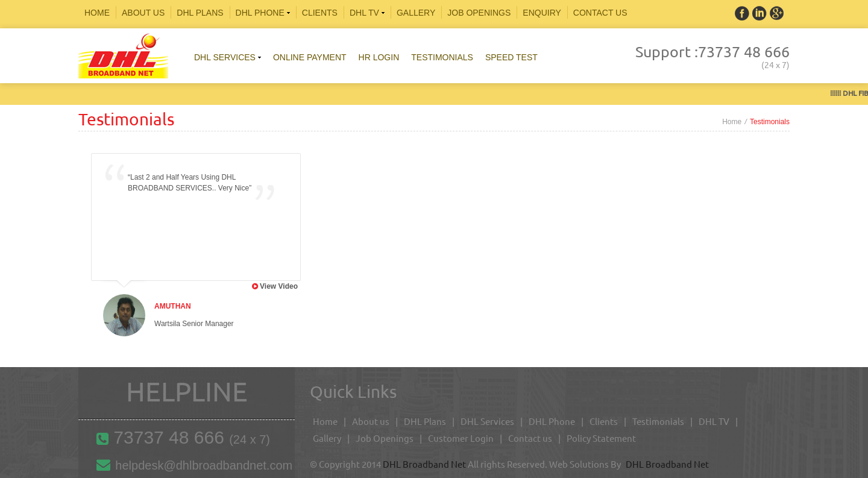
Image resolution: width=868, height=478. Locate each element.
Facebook (742, 13)
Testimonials (442, 57)
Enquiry (542, 13)
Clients (320, 13)
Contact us (530, 439)
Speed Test (511, 57)
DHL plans (200, 13)
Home (97, 13)
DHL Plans (425, 422)
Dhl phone (264, 13)
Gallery (416, 13)
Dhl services (228, 57)
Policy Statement (601, 439)
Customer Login (461, 439)
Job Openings (479, 13)
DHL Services (487, 422)
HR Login (379, 57)
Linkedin (777, 13)
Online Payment (310, 57)
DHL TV (368, 13)
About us (371, 422)
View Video (279, 286)
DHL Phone (552, 422)
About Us (143, 13)
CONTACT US (600, 13)
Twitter (759, 13)
